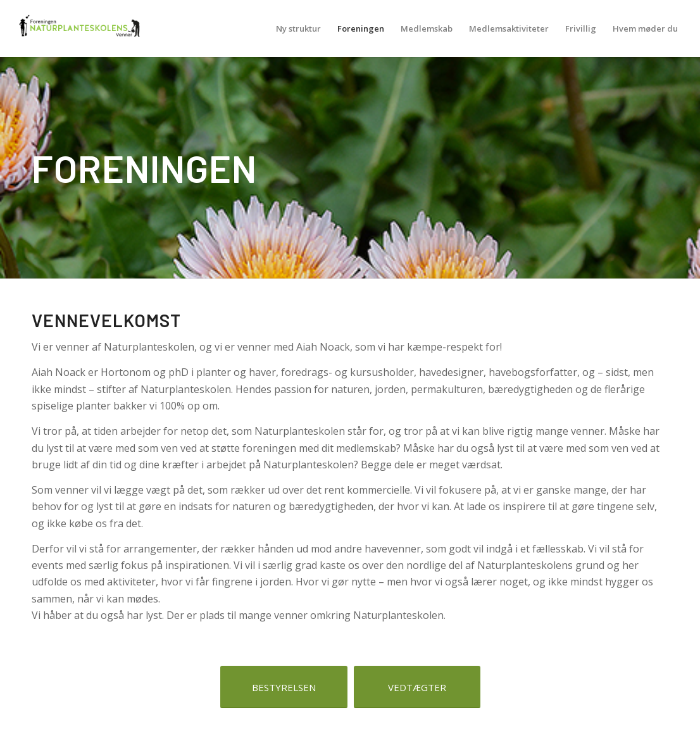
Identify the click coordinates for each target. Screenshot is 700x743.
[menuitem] (298, 28)
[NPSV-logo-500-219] (79, 28)
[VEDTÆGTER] (417, 687)
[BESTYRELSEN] (284, 687)
